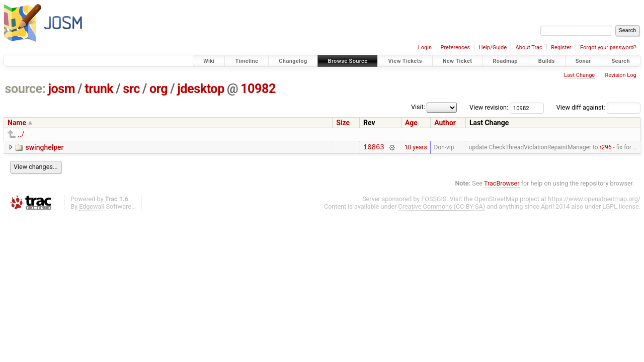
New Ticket (458, 61)
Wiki (209, 61)
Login (425, 48)
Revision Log (620, 75)
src (131, 89)
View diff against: (598, 107)
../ (21, 134)
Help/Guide (493, 48)
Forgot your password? (608, 48)
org (158, 89)
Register (561, 48)
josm (61, 89)
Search (621, 61)
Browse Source (348, 61)
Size (343, 123)
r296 (606, 148)
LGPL (610, 208)
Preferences (455, 48)
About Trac (529, 48)
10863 (374, 148)
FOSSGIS (434, 200)
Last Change (579, 75)
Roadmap (505, 61)
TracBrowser (502, 185)
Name (17, 123)
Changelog (293, 61)
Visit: (431, 107)
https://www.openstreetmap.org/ (594, 200)
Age (411, 123)
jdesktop (201, 89)
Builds (547, 61)
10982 (258, 89)
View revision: (489, 107)
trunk (99, 89)
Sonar (583, 61)
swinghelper (44, 147)
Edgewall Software (105, 208)
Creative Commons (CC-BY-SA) (442, 208)
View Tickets (405, 61)
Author (445, 123)
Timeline (247, 61)
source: (25, 89)
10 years (416, 148)
